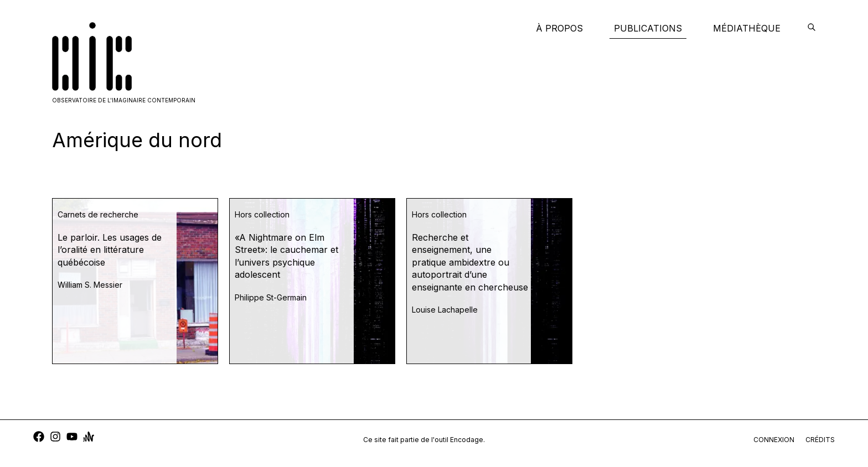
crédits (820, 440)
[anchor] (89, 438)
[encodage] (812, 28)
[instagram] (55, 438)
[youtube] (72, 438)
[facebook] (39, 438)
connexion (774, 440)
